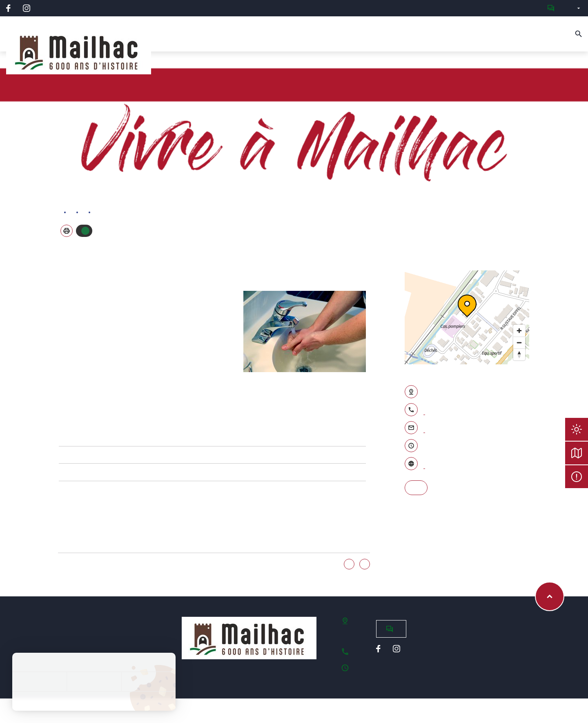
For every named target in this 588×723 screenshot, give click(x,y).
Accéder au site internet (424, 464)
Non (365, 564)
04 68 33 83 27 (424, 411)
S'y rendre (416, 488)
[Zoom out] (519, 343)
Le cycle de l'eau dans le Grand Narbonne (65, 455)
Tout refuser (94, 682)
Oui (349, 564)
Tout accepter (39, 682)
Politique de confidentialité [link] (94, 701)
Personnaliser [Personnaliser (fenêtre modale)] (148, 682)
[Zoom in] (519, 331)
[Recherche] (579, 34)
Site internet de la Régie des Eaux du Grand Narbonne (65, 437)
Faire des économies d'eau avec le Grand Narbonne (65, 472)
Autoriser (85, 231)
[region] (467, 317)
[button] (67, 231)
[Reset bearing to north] (519, 354)
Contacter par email (424, 428)
